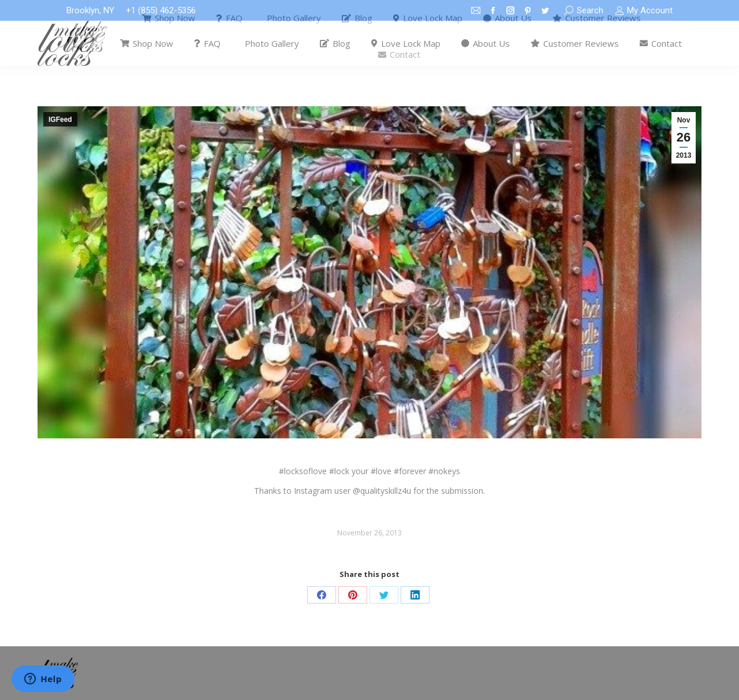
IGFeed (60, 120)
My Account (644, 11)
